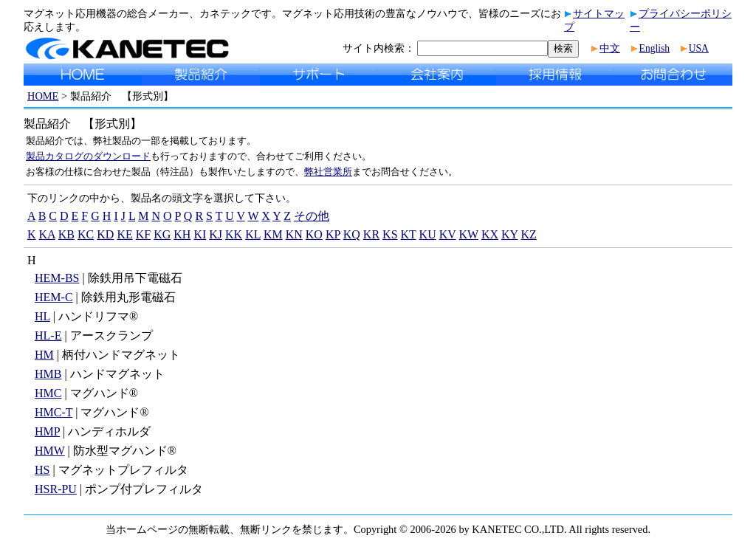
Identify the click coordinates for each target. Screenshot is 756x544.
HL (42, 316)
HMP (47, 431)
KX (490, 234)
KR (371, 234)
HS (42, 470)
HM (44, 355)
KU (428, 234)
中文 (610, 48)
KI (200, 234)
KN (294, 234)
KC (86, 234)
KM (273, 234)
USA (699, 48)
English (655, 48)
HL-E (48, 335)
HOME (43, 96)
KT (409, 234)
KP (333, 234)
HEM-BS (57, 278)
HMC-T (54, 412)
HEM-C (54, 297)
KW (469, 234)
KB (66, 234)
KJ (216, 234)
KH (182, 234)
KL (253, 234)
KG (162, 234)
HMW (50, 451)
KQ (352, 234)
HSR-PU (56, 489)
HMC (48, 393)
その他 (312, 216)
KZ (529, 234)
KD (105, 234)
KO (314, 234)
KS (390, 234)
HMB (48, 374)
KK (234, 234)
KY (510, 234)
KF (143, 234)
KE (124, 234)
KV (448, 234)
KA (47, 234)
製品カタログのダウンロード (88, 156)
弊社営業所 (328, 172)
